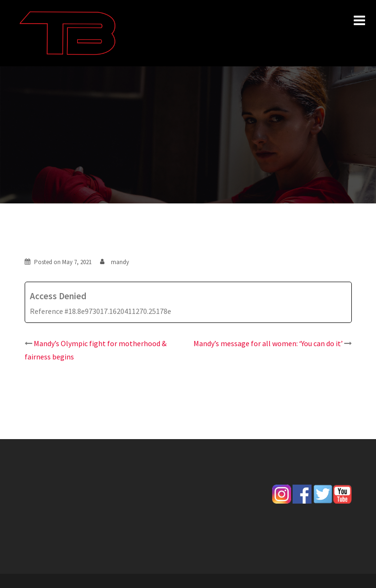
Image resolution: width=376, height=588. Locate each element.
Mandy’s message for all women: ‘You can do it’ (268, 343)
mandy (120, 262)
